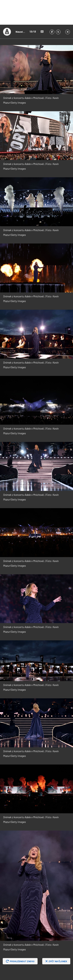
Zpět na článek (56, 961)
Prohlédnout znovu (20, 961)
